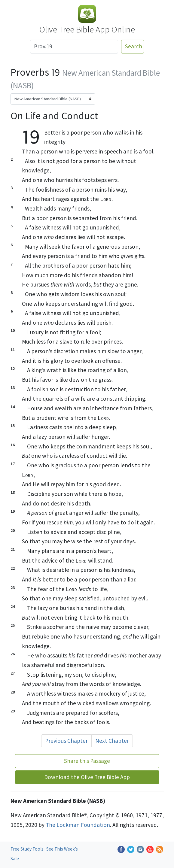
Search (134, 46)
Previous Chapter (66, 741)
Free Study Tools (27, 849)
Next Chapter (112, 741)
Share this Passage (87, 761)
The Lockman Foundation (78, 825)
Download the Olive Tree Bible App (87, 777)
